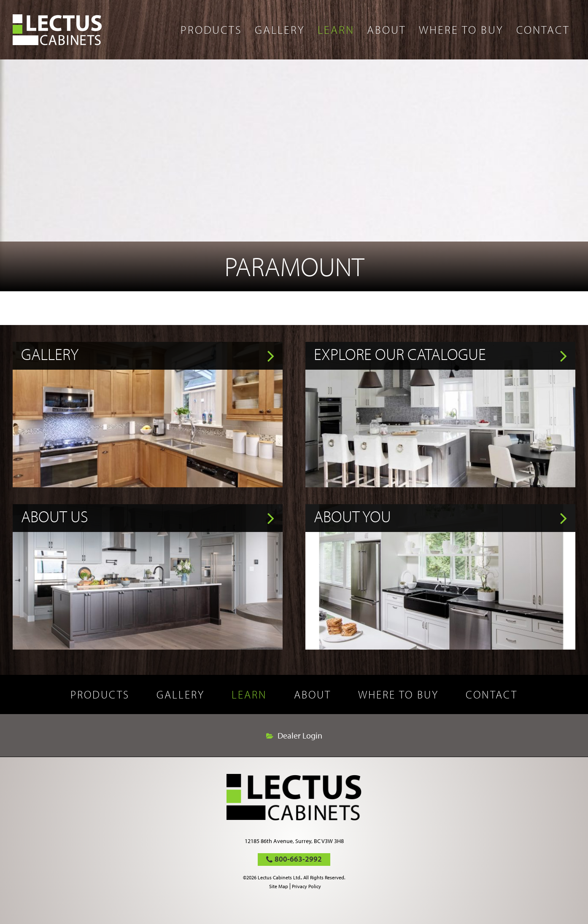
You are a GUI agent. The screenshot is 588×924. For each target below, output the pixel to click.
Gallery (280, 30)
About (387, 30)
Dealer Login (300, 736)
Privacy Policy (306, 886)
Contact (543, 30)
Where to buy (461, 30)
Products (211, 30)
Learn (336, 30)
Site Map (279, 886)
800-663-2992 (298, 859)
